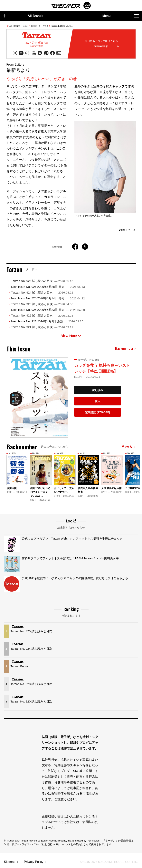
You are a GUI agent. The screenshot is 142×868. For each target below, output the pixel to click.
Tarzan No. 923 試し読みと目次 (42, 305)
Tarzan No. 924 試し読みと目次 (42, 294)
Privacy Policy (34, 863)
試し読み (98, 391)
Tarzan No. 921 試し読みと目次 (42, 328)
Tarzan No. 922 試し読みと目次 (42, 317)
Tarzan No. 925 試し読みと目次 (42, 282)
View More (71, 337)
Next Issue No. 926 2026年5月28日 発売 (48, 288)
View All (129, 448)
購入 (98, 403)
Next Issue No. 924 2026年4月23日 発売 (48, 311)
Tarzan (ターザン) (39, 26)
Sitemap (10, 863)
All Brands (23, 16)
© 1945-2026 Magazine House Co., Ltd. (107, 863)
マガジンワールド (71, 6)
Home (25, 26)
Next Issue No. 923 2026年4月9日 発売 (47, 323)
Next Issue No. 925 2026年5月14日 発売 (48, 300)
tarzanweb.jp (105, 47)
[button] (132, 476)
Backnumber (125, 350)
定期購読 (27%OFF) (97, 414)
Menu (121, 16)
